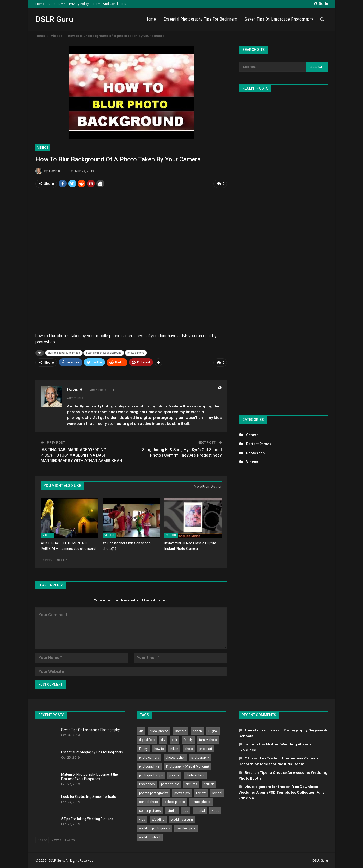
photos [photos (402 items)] (174, 775)
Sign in (321, 4)
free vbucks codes (261, 729)
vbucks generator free (265, 786)
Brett (249, 772)
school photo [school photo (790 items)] (149, 801)
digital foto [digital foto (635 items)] (147, 739)
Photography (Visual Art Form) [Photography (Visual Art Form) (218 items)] (187, 766)
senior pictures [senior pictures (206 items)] (150, 810)
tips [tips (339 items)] (186, 810)
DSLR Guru (54, 19)
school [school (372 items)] (217, 792)
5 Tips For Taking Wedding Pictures (87, 818)
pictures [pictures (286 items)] (191, 783)
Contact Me (57, 4)
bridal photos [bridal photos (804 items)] (159, 730)
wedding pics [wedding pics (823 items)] (186, 828)
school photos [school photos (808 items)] (175, 801)
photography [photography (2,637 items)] (200, 757)
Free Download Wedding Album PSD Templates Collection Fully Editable (282, 791)
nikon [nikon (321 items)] (174, 748)
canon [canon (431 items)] (197, 730)
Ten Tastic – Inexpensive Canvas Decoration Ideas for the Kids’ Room (279, 760)
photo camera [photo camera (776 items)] (149, 757)
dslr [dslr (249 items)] (174, 739)
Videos (43, 148)
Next (62, 559)
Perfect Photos (259, 444)
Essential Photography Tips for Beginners (200, 19)
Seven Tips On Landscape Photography (279, 19)
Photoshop (255, 453)
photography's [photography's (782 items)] (149, 766)
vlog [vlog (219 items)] (142, 819)
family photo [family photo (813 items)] (208, 739)
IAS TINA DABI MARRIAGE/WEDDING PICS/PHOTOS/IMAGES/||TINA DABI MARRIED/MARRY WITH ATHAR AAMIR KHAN (81, 454)
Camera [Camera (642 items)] (181, 730)
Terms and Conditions (109, 4)
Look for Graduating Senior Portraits (89, 796)
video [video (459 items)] (215, 810)
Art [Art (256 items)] (141, 730)
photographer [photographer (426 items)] (175, 757)
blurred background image (64, 353)
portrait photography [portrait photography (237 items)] (153, 792)
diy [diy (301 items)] (163, 739)
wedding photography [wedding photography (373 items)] (155, 828)
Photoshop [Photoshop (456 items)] (147, 783)
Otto (249, 758)
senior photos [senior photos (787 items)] (201, 801)
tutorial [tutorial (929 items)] (200, 810)
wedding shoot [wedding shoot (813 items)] (150, 837)
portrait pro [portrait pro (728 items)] (182, 792)
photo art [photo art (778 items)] (206, 748)
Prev (48, 559)
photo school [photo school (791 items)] (195, 775)
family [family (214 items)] (188, 739)
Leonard (252, 743)
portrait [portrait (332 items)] (209, 783)
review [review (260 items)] (201, 792)
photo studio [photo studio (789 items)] (170, 783)
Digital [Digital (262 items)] (213, 730)
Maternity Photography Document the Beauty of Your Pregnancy (90, 776)
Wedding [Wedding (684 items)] (158, 819)
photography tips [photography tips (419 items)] (151, 775)
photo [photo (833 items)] (189, 748)
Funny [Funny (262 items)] (143, 748)
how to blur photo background (104, 353)
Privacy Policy (79, 4)
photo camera (136, 353)
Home (40, 4)
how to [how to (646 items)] (159, 748)
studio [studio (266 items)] (172, 810)
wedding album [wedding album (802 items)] (182, 819)
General (253, 435)
